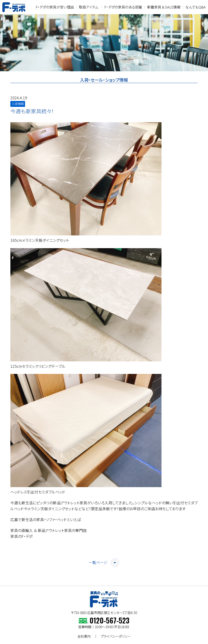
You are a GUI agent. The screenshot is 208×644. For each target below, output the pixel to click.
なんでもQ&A (195, 7)
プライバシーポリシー (116, 636)
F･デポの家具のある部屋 (123, 7)
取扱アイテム (89, 7)
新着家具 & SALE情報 (164, 7)
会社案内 (84, 636)
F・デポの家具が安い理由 (55, 7)
